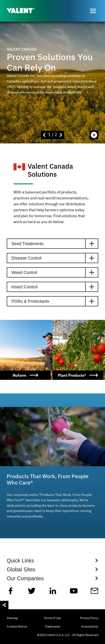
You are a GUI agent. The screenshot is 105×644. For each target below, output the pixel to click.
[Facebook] (11, 593)
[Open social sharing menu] (4, 605)
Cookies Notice (17, 627)
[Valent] (24, 11)
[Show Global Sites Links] (52, 569)
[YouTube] (74, 593)
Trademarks (52, 627)
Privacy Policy (89, 618)
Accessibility (90, 627)
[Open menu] (93, 11)
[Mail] (94, 593)
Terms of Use (52, 618)
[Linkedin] (53, 593)
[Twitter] (32, 593)
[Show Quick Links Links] (52, 561)
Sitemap (12, 618)
